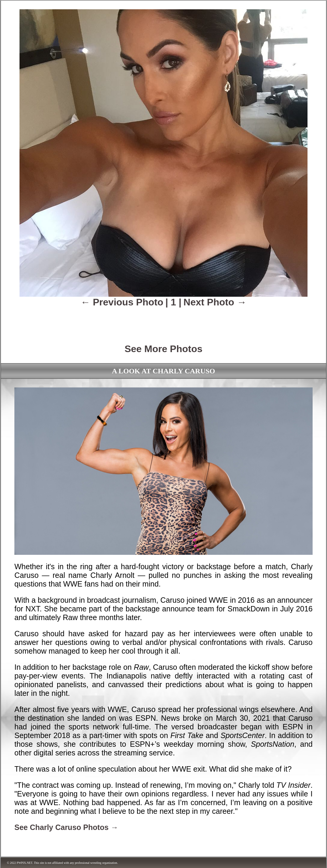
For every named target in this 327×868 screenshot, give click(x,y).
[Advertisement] (163, 321)
